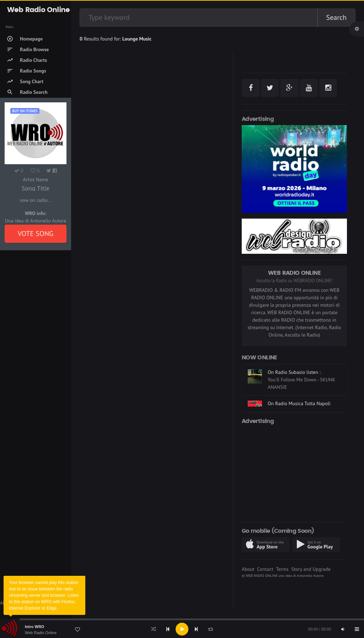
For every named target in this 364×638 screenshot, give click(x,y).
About (248, 569)
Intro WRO (34, 627)
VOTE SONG (36, 234)
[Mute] (343, 629)
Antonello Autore (310, 575)
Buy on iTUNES (25, 111)
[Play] (182, 629)
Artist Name (35, 179)
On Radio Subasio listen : (294, 372)
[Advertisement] (294, 472)
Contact (265, 569)
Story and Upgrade (311, 569)
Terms (282, 569)
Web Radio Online (41, 633)
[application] (182, 629)
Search (336, 17)
